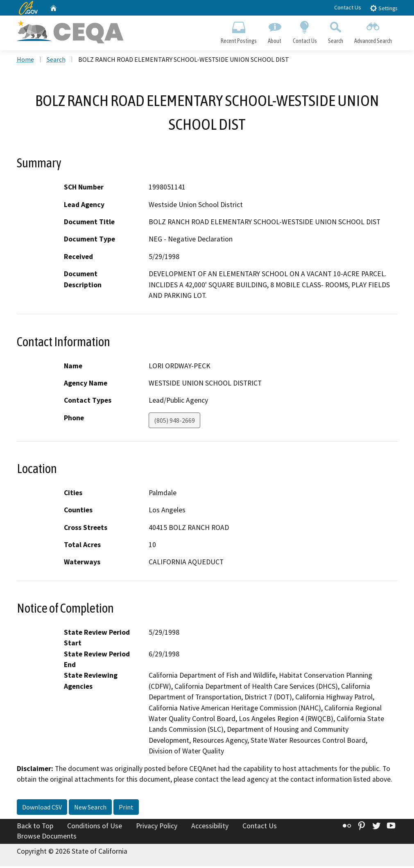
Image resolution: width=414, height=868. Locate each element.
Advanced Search (373, 31)
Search (335, 31)
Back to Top (35, 827)
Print (126, 808)
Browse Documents (47, 838)
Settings (383, 8)
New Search (90, 808)
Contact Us (348, 7)
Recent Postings (239, 31)
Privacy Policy (157, 827)
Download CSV (42, 808)
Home (25, 61)
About (275, 31)
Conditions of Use (95, 827)
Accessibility (210, 827)
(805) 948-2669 (174, 422)
